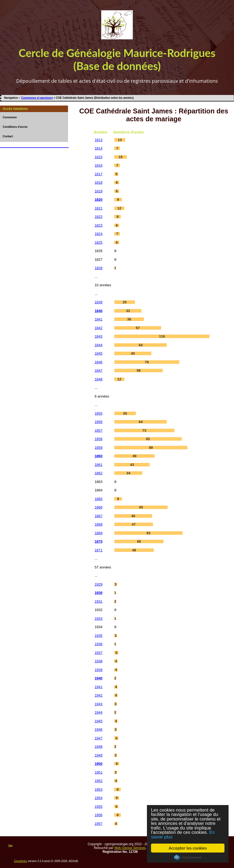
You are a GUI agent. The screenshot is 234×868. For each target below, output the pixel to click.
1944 (99, 712)
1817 (99, 174)
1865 (99, 499)
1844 (99, 345)
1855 (99, 413)
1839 (99, 302)
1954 (99, 798)
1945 (99, 721)
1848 (99, 379)
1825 (99, 242)
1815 (99, 157)
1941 (99, 687)
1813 (99, 140)
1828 (99, 268)
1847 (99, 371)
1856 (99, 422)
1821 (99, 208)
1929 (99, 584)
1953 (99, 789)
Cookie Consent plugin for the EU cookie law (188, 857)
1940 (99, 678)
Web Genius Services (130, 848)
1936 (99, 644)
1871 (99, 550)
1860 (99, 456)
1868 (99, 524)
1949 (99, 755)
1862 (99, 473)
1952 (99, 781)
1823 (99, 225)
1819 (99, 191)
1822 (99, 217)
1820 (99, 200)
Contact (8, 136)
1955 (99, 807)
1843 (99, 336)
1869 (99, 533)
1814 (99, 148)
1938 (99, 661)
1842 (99, 328)
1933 (99, 619)
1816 (99, 165)
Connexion (10, 117)
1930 (99, 593)
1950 (99, 764)
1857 (99, 430)
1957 (99, 824)
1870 (99, 541)
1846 (99, 362)
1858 (99, 439)
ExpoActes (21, 861)
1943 (99, 704)
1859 (99, 448)
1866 (99, 507)
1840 (99, 311)
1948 (99, 747)
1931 (99, 601)
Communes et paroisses (37, 98)
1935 (99, 636)
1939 (99, 670)
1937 (99, 653)
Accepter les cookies (188, 848)
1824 (99, 234)
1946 (99, 729)
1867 (99, 516)
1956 (99, 815)
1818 (99, 182)
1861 (99, 465)
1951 (99, 772)
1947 (99, 738)
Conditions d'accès (15, 127)
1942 (99, 695)
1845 (99, 353)
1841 (99, 319)
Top (10, 845)
